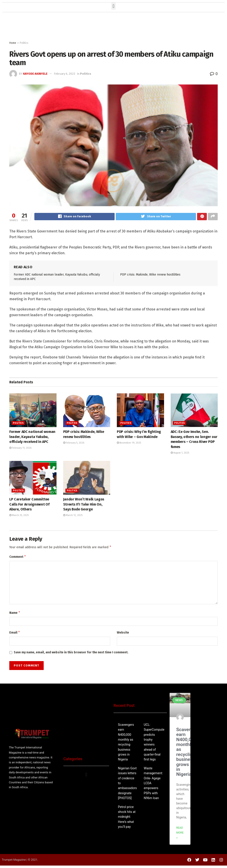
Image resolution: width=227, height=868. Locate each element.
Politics (24, 43)
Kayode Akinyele (35, 74)
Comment (18, 558)
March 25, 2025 (19, 516)
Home (13, 43)
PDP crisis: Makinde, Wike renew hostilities (150, 275)
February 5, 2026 (74, 443)
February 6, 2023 (65, 74)
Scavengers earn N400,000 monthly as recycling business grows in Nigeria (188, 754)
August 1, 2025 (180, 453)
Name (15, 614)
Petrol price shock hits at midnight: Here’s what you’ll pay (127, 819)
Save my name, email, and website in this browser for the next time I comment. (71, 655)
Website (123, 635)
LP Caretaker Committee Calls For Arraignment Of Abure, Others (29, 505)
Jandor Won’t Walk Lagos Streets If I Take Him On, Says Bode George (84, 505)
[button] (113, 6)
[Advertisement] (113, 28)
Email (15, 635)
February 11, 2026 (20, 449)
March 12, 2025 (73, 516)
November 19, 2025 (129, 443)
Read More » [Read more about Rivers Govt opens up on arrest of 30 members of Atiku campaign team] (180, 835)
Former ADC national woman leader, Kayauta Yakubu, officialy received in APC (32, 437)
